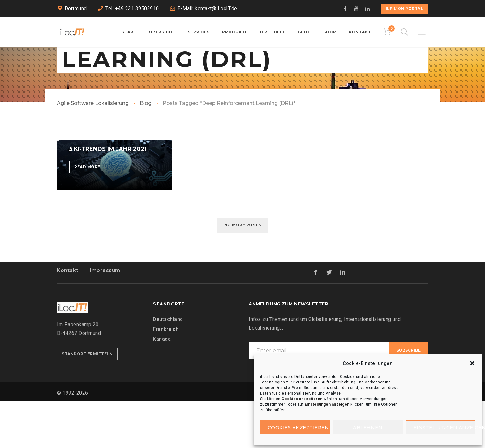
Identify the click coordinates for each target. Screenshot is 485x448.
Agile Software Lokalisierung (93, 150)
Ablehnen (368, 427)
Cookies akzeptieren (298, 427)
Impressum (105, 317)
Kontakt (68, 317)
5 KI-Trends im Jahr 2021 (108, 196)
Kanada (162, 386)
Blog (146, 150)
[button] (472, 363)
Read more (90, 215)
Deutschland (168, 366)
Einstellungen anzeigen (445, 427)
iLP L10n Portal (405, 9)
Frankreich (166, 376)
